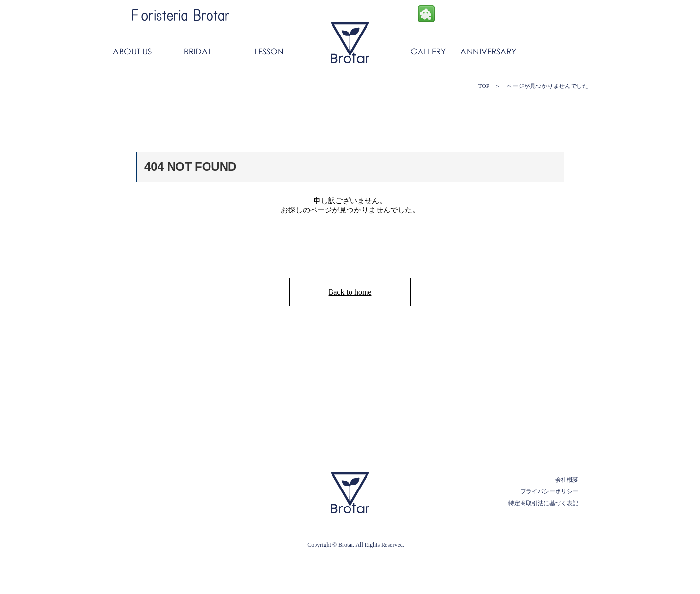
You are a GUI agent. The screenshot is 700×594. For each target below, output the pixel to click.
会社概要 (567, 480)
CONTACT (555, 50)
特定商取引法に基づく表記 (543, 503)
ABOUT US (145, 50)
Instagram (470, 14)
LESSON (285, 50)
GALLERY (415, 50)
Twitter (492, 14)
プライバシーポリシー (549, 491)
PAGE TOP (545, 452)
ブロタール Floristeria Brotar (350, 43)
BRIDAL (214, 50)
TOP (484, 86)
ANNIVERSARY (486, 50)
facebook (448, 14)
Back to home (350, 292)
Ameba (426, 14)
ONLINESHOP (552, 11)
